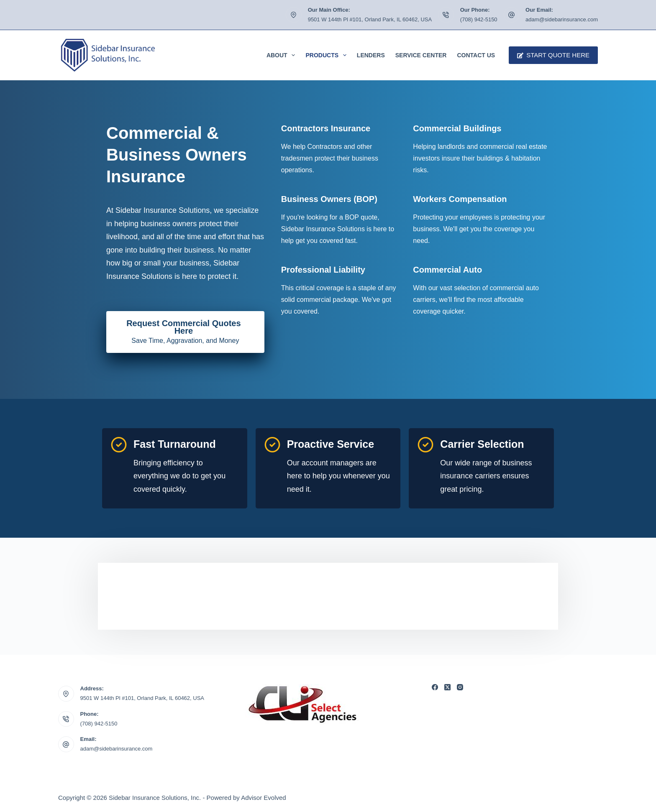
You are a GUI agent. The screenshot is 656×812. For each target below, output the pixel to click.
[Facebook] (435, 687)
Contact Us (476, 55)
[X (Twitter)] (447, 687)
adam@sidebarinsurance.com (562, 19)
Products (327, 55)
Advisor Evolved (264, 798)
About (283, 55)
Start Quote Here (553, 55)
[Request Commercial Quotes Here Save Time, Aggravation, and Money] (185, 332)
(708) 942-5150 (479, 19)
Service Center (421, 55)
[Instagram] (460, 687)
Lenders (371, 55)
